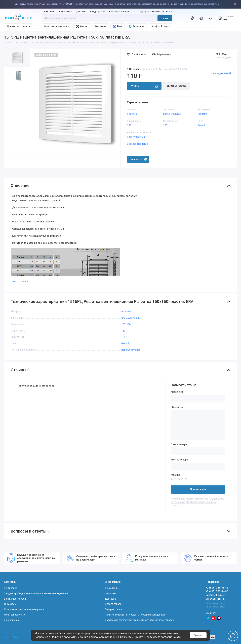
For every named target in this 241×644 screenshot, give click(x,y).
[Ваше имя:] (198, 399)
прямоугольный (173, 114)
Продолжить (198, 489)
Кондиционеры (12, 620)
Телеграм (136, 26)
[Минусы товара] (198, 466)
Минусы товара (179, 460)
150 (129, 125)
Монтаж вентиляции (57, 26)
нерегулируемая (137, 137)
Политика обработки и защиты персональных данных (85, 637)
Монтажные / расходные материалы (24, 609)
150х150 (202, 114)
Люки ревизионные (15, 615)
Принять (198, 635)
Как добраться (98, 11)
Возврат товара (114, 609)
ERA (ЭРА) (221, 54)
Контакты (100, 26)
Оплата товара (65, 11)
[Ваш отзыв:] (198, 425)
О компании (48, 11)
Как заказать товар (119, 11)
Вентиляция (11, 588)
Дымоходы (10, 604)
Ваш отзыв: (178, 407)
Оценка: (177, 475)
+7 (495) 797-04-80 (217, 591)
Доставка (81, 11)
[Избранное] (210, 18)
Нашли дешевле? (221, 73)
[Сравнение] (201, 18)
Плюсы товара (179, 444)
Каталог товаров (19, 26)
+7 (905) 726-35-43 (156, 11)
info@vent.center (160, 26)
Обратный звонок (215, 599)
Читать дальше (20, 281)
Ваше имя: (178, 392)
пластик (132, 114)
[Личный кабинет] (192, 18)
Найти (165, 18)
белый (201, 125)
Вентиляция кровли (15, 599)
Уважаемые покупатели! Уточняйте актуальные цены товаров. (140, 620)
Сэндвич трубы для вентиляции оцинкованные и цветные (36, 593)
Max (118, 26)
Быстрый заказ (176, 86)
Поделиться (138, 159)
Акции (82, 26)
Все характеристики (138, 144)
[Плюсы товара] (198, 451)
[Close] (238, 4)
